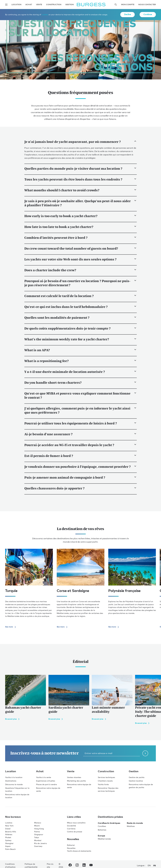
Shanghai (9, 843)
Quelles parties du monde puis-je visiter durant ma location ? (81, 169)
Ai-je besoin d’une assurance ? (81, 434)
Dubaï (8, 829)
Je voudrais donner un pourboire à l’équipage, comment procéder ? (81, 467)
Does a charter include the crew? (81, 270)
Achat (29, 5)
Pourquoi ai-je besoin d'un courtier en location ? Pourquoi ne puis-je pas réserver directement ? (81, 283)
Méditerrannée (104, 839)
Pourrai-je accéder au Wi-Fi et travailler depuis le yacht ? (81, 445)
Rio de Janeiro (40, 843)
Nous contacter (147, 5)
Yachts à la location (14, 777)
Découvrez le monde (14, 784)
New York (9, 826)
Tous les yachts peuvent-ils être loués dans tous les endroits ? (81, 179)
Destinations (11, 781)
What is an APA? (81, 350)
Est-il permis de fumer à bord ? (81, 456)
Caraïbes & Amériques (109, 823)
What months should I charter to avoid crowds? (81, 190)
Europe (101, 836)
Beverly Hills (11, 832)
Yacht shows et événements (79, 851)
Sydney (8, 840)
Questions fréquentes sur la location (17, 789)
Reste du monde (135, 823)
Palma (37, 832)
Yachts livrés (103, 784)
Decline (127, 14)
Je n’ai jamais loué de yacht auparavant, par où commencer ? (81, 142)
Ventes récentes (74, 777)
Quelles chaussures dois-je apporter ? (81, 488)
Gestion (70, 5)
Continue (148, 14)
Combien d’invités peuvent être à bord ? (81, 238)
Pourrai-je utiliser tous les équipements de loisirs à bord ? (81, 423)
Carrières (71, 829)
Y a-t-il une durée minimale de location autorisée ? (81, 372)
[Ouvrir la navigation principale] (6, 5)
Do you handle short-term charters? (81, 383)
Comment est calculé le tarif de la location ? (81, 296)
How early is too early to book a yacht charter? (81, 216)
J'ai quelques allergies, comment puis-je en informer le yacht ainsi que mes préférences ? (81, 410)
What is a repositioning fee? (81, 361)
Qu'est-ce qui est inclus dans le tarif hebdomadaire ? (81, 307)
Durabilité (71, 826)
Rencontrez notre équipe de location (17, 796)
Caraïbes (102, 826)
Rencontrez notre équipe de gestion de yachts (141, 786)
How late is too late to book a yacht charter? (81, 227)
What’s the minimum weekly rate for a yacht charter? (81, 339)
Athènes (9, 834)
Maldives (131, 826)
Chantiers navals (105, 781)
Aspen (8, 846)
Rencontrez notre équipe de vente (48, 789)
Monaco (38, 823)
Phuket (8, 837)
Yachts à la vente (44, 777)
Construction (54, 5)
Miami (37, 826)
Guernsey (38, 846)
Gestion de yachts (137, 777)
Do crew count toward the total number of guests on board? (81, 248)
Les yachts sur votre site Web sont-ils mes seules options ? (81, 259)
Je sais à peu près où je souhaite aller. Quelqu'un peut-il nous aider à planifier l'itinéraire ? (81, 203)
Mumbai (38, 840)
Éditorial (71, 845)
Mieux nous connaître (76, 823)
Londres (9, 823)
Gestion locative (136, 781)
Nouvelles (71, 848)
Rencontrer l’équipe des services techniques (108, 789)
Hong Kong (39, 829)
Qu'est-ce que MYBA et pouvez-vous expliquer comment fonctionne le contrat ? (81, 395)
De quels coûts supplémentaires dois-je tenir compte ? (81, 328)
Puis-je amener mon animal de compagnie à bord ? (81, 477)
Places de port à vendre (46, 784)
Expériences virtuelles (46, 781)
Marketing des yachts (76, 781)
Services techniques (106, 777)
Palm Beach (10, 849)
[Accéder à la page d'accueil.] (91, 5)
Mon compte (128, 5)
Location (16, 5)
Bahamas (102, 830)
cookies (45, 15)
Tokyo (37, 837)
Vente (39, 5)
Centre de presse (75, 832)
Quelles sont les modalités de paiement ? (81, 318)
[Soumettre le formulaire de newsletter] (145, 753)
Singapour (39, 834)
